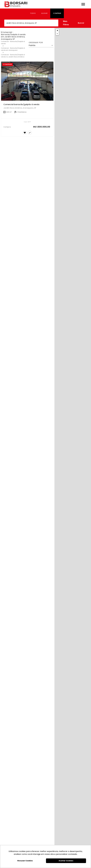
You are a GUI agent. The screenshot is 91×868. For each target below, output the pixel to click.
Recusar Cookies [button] (25, 861)
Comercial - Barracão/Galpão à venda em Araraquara (13, 49)
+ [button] (57, 30)
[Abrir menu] (83, 4)
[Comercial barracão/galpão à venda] (27, 81)
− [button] (57, 34)
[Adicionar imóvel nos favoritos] (25, 133)
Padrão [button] (32, 45)
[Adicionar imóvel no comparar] (30, 133)
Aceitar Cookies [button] (66, 861)
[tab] (33, 13)
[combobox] (31, 23)
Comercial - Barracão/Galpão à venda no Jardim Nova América (13, 56)
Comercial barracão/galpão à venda (21, 104)
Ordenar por (36, 43)
